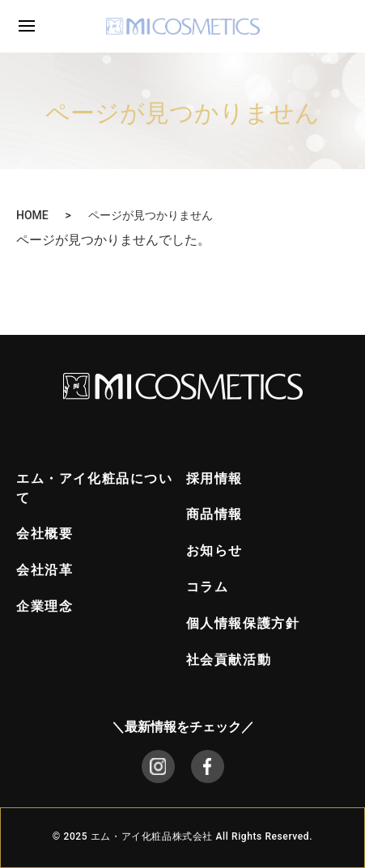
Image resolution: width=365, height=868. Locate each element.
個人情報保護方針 (243, 623)
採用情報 (214, 478)
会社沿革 (45, 570)
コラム (208, 587)
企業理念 (45, 606)
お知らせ (214, 550)
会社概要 (45, 534)
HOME (32, 215)
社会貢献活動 (229, 660)
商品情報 (214, 514)
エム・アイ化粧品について (95, 488)
